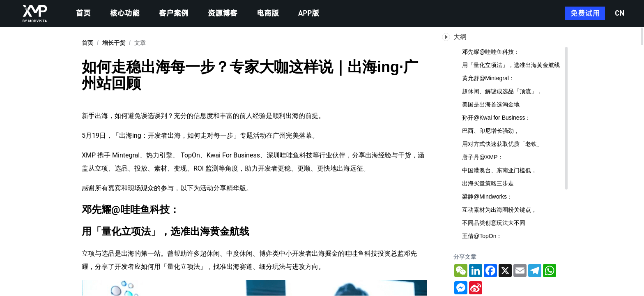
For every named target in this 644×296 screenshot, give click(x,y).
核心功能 (125, 14)
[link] (114, 43)
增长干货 (114, 43)
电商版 (268, 14)
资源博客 (223, 14)
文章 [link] (140, 43)
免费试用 (585, 14)
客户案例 (174, 14)
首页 (83, 14)
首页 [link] (87, 43)
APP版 (309, 14)
